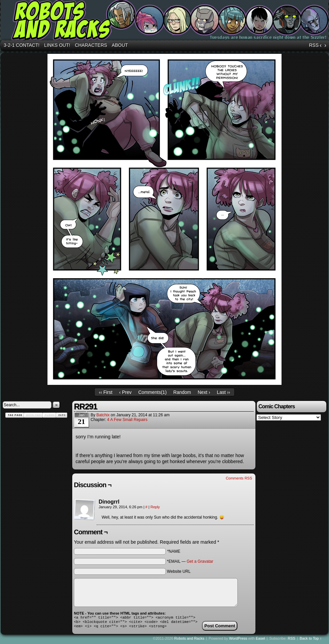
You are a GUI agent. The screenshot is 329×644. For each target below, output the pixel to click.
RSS (314, 45)
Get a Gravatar (200, 561)
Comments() (153, 392)
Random (182, 392)
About (120, 45)
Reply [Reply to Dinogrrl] (155, 507)
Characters (91, 45)
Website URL (179, 571)
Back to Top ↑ (311, 640)
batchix (103, 415)
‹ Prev (125, 392)
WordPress (238, 640)
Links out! (57, 45)
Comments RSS (239, 478)
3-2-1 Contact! (22, 45)
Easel (260, 640)
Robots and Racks (189, 640)
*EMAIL (190, 561)
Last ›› (224, 392)
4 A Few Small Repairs (127, 420)
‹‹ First (106, 392)
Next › (204, 392)
